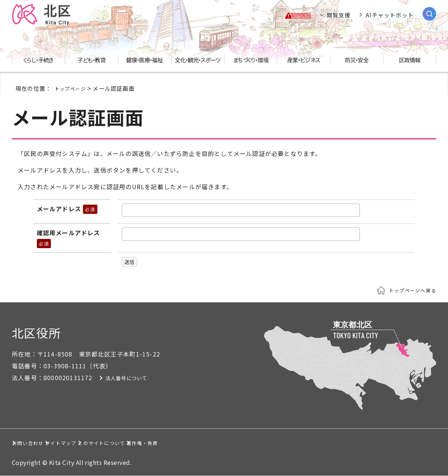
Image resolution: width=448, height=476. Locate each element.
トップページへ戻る (409, 290)
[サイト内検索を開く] (429, 14)
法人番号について (130, 378)
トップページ (72, 88)
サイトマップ (106, 443)
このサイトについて (183, 443)
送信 (131, 262)
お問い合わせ (38, 443)
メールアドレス (67, 209)
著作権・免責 (260, 443)
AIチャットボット (390, 15)
